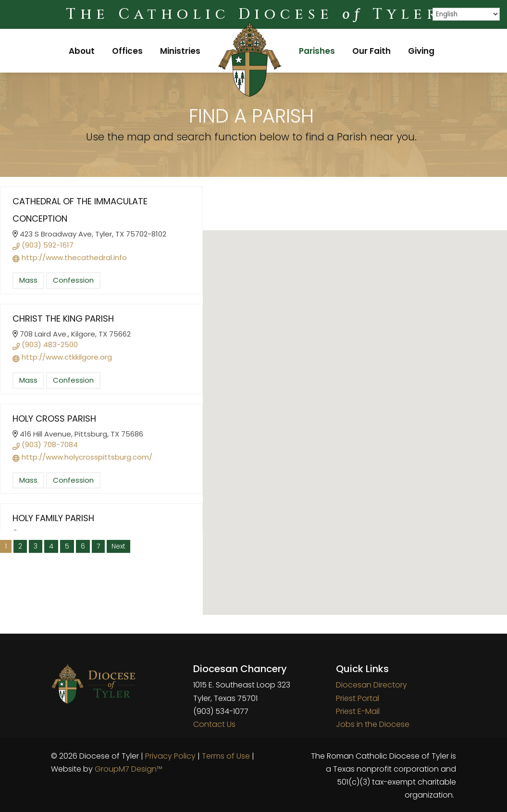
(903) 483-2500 (45, 344)
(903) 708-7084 (45, 444)
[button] (355, 417)
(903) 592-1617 (43, 245)
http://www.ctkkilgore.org (62, 357)
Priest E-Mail (358, 711)
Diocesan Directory (371, 685)
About (82, 51)
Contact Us (214, 724)
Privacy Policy (170, 756)
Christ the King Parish (63, 319)
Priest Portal (358, 698)
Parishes (317, 51)
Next (118, 546)
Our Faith (371, 51)
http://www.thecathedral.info (70, 257)
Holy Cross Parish (54, 418)
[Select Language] (466, 14)
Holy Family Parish (53, 518)
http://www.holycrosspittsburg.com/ (82, 457)
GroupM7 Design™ (129, 769)
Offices (127, 51)
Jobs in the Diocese (373, 724)
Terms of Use (226, 756)
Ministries (180, 51)
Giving (421, 51)
